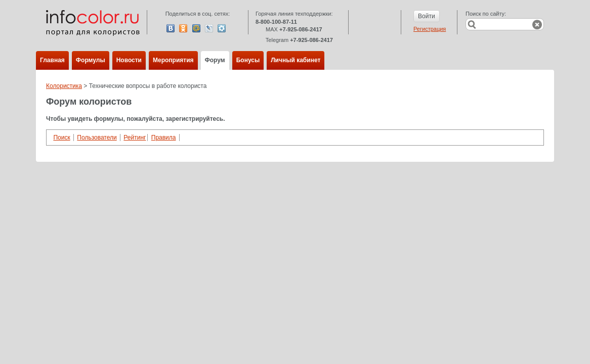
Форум (215, 60)
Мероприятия (173, 60)
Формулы (91, 60)
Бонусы (248, 60)
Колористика (64, 86)
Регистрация (430, 29)
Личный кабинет (296, 60)
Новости (129, 60)
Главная (52, 60)
